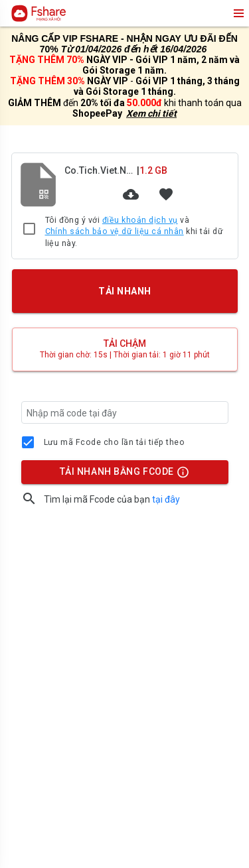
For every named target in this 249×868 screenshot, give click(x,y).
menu (238, 13)
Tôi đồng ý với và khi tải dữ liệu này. (134, 231)
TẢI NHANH (124, 291)
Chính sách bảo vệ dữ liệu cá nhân (115, 231)
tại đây (166, 499)
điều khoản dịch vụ (140, 220)
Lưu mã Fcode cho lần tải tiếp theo (115, 442)
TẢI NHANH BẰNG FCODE (118, 475)
